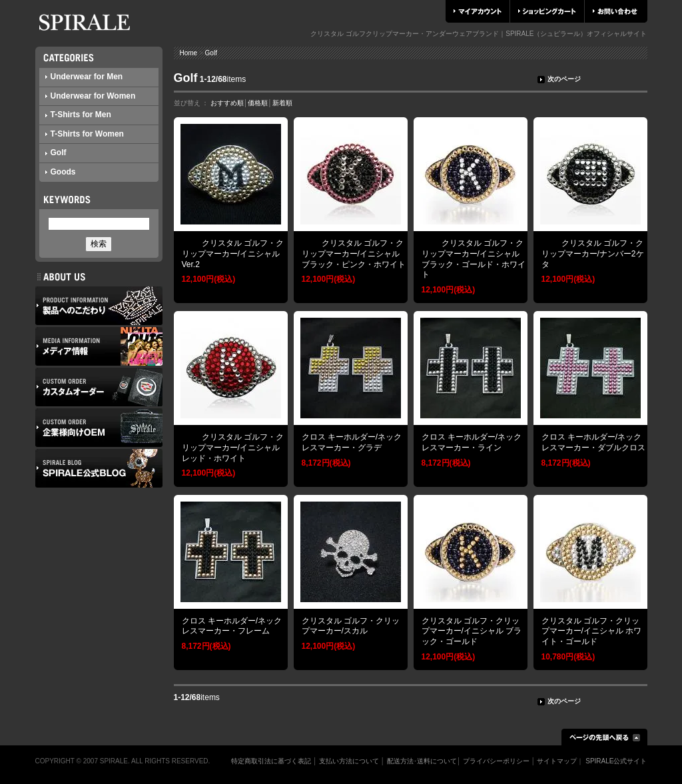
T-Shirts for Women (85, 134)
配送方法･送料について (422, 761)
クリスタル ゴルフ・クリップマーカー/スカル (351, 626)
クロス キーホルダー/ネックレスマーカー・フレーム (232, 626)
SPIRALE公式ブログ (99, 468)
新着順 (282, 103)
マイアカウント (478, 11)
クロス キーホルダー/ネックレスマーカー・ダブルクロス (593, 442)
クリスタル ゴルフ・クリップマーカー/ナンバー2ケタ (593, 253)
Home (189, 53)
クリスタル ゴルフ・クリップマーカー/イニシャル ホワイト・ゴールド (592, 631)
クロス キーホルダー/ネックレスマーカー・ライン (472, 442)
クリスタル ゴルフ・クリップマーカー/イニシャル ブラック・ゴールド (472, 631)
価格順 (258, 103)
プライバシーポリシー (496, 761)
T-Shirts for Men (78, 115)
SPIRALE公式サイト (616, 761)
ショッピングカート (547, 11)
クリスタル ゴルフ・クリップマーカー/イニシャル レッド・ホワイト (233, 447)
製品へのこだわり (99, 306)
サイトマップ (557, 761)
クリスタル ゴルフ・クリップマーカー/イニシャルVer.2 (233, 253)
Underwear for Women (91, 96)
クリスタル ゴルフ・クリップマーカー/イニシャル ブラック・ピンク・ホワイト (354, 253)
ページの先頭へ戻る (604, 737)
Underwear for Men (84, 77)
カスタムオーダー (99, 387)
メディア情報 (99, 346)
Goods (61, 172)
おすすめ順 (227, 103)
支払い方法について (349, 761)
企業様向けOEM (99, 428)
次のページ (559, 79)
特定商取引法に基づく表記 (271, 761)
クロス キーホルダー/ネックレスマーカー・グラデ (352, 442)
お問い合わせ (615, 11)
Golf (56, 153)
